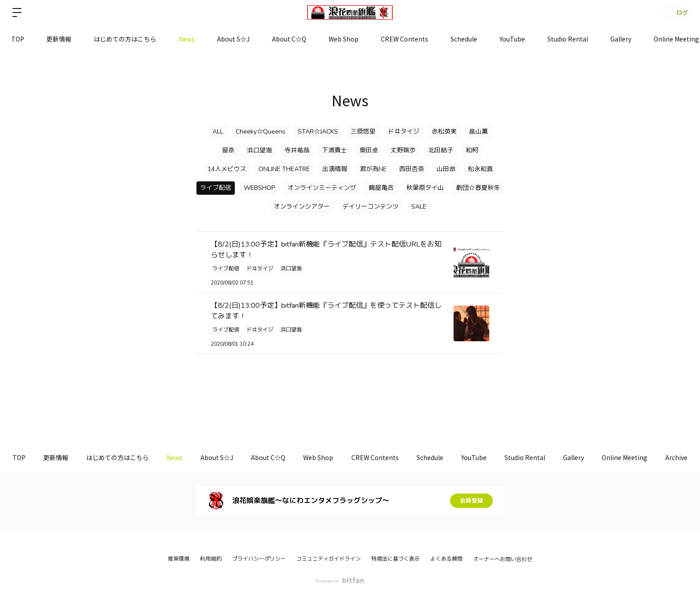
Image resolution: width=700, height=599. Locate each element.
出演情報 (335, 169)
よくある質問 (446, 559)
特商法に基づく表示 (396, 559)
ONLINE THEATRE (284, 169)
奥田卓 (369, 150)
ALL (218, 132)
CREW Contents (404, 39)
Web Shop (344, 39)
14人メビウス (227, 169)
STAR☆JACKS (318, 132)
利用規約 (211, 559)
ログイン (673, 12)
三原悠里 (363, 132)
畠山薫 (479, 132)
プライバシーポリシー (259, 559)
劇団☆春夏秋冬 (478, 188)
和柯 (472, 150)
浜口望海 (259, 150)
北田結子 (441, 150)
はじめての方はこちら (125, 39)
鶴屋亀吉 (381, 188)
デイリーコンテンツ (371, 207)
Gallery (621, 39)
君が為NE (373, 169)
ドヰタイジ (404, 132)
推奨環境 (179, 559)
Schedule (464, 39)
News (187, 39)
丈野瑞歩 (403, 150)
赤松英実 (444, 132)
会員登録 (471, 501)
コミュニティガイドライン (329, 559)
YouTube (512, 39)
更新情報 (59, 39)
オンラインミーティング (322, 188)
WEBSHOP (259, 188)
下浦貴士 (334, 150)
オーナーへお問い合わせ (503, 559)
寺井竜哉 (297, 150)
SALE (419, 207)
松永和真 (480, 169)
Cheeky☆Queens (260, 132)
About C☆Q (289, 39)
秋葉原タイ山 (425, 188)
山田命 (446, 169)
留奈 (228, 150)
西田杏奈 (412, 169)
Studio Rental (568, 39)
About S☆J (233, 39)
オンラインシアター (302, 207)
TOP (18, 39)
